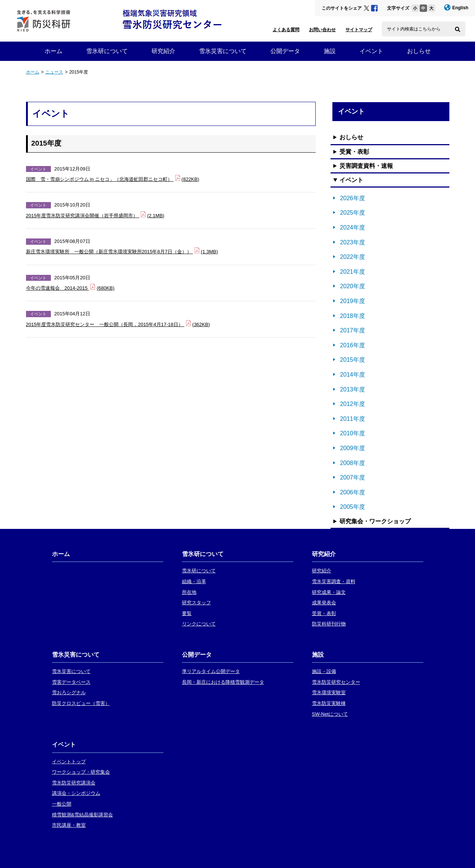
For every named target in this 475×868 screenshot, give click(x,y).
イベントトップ (69, 762)
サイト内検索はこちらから (414, 29)
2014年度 (352, 375)
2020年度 (352, 286)
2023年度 (352, 242)
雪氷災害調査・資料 (334, 581)
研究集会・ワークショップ (375, 521)
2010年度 (352, 433)
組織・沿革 (194, 581)
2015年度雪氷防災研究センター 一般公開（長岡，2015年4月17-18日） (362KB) (118, 324)
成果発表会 (324, 603)
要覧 (187, 613)
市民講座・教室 (69, 825)
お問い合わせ (322, 30)
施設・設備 (324, 671)
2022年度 (352, 257)
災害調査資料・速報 (366, 166)
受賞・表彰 (354, 152)
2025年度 (352, 213)
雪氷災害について (223, 51)
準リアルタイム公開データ (211, 671)
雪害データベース (71, 682)
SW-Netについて (330, 714)
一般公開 (62, 804)
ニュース (54, 72)
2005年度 (352, 507)
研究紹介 (163, 51)
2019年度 (352, 301)
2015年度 (352, 360)
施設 (330, 51)
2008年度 (352, 463)
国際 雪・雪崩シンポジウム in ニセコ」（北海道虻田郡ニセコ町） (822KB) (113, 178)
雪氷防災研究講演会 (74, 783)
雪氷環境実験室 (329, 693)
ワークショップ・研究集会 (81, 772)
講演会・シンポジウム (76, 793)
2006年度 (352, 492)
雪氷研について (107, 51)
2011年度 (352, 419)
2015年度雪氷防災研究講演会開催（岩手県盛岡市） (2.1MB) (95, 215)
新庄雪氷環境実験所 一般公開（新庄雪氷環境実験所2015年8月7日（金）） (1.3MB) (122, 251)
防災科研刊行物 (329, 624)
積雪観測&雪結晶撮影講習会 (83, 815)
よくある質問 (286, 30)
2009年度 (352, 448)
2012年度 (352, 404)
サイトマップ (359, 30)
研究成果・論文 (329, 592)
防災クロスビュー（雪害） (81, 703)
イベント (371, 51)
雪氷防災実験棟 (329, 703)
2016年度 (352, 345)
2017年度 (352, 330)
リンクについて (199, 624)
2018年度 (352, 316)
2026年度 (352, 198)
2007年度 (352, 477)
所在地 (189, 592)
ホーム (53, 51)
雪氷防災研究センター (336, 682)
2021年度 (352, 272)
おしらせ (419, 51)
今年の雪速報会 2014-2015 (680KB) (70, 287)
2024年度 (352, 227)
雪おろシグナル (69, 693)
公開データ (285, 51)
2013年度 (352, 389)
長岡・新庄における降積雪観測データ (223, 682)
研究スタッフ (196, 603)
